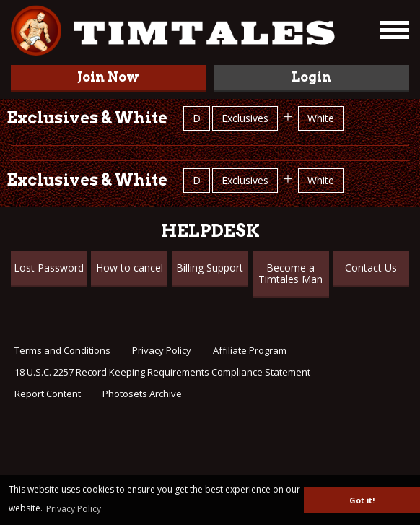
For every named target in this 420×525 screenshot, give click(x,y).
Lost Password (49, 268)
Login (311, 77)
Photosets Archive (142, 394)
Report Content (48, 394)
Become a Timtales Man (290, 273)
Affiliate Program (250, 350)
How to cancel (130, 268)
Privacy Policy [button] (74, 509)
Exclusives (245, 118)
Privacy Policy (162, 350)
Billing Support (210, 268)
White (321, 118)
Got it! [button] (362, 500)
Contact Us (371, 268)
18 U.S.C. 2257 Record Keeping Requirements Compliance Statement (162, 372)
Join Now (108, 77)
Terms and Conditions (62, 350)
